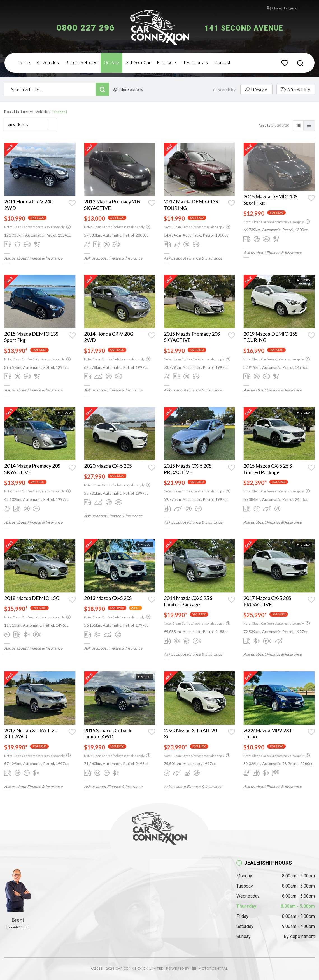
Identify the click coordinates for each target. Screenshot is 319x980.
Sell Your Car (138, 63)
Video (303, 280)
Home (24, 63)
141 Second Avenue (251, 28)
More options (128, 89)
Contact (222, 63)
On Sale (111, 63)
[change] (60, 112)
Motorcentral (210, 968)
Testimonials (195, 63)
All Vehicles (48, 63)
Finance (167, 63)
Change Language (277, 8)
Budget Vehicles (81, 63)
